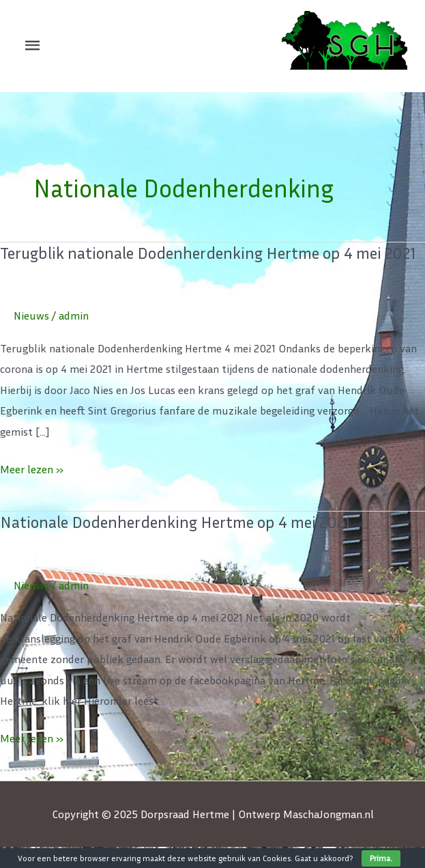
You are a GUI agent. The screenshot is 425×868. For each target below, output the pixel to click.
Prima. (381, 858)
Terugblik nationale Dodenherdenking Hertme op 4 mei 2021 (208, 253)
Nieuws (31, 316)
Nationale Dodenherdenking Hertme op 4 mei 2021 (175, 522)
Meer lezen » (32, 467)
